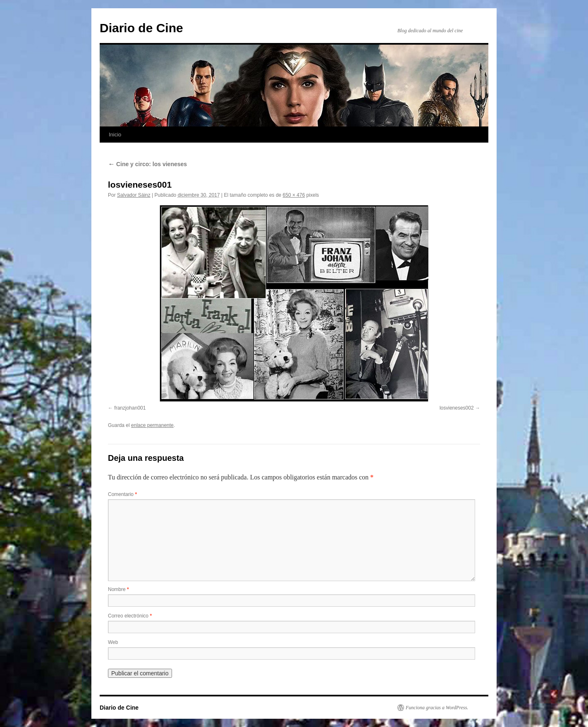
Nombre (118, 589)
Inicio (115, 135)
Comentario (122, 494)
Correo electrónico (130, 616)
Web (113, 642)
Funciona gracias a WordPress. (437, 708)
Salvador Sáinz (134, 195)
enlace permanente (152, 425)
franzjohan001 (130, 408)
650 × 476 (294, 195)
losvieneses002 (457, 408)
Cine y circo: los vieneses (147, 164)
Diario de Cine (141, 28)
